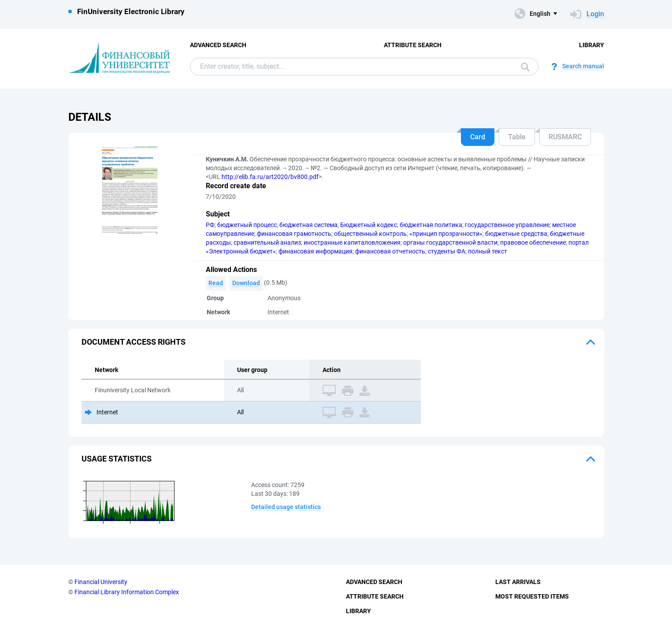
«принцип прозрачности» (446, 234)
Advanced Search (218, 45)
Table (517, 137)
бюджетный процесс (247, 225)
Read (216, 283)
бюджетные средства (516, 234)
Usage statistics (117, 459)
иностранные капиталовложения (352, 242)
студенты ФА (447, 251)
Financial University (101, 582)
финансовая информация (316, 251)
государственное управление (507, 225)
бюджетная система (308, 225)
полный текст (488, 251)
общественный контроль (370, 234)
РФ (210, 225)
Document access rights (134, 342)
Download (246, 283)
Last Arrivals (518, 582)
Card (478, 137)
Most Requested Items (532, 596)
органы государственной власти (450, 242)
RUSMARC (565, 137)
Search (525, 67)
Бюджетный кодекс (369, 225)
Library (592, 45)
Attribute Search (413, 45)
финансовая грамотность (294, 234)
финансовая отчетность (390, 251)
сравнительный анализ (267, 242)
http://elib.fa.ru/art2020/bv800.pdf (270, 177)
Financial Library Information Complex (127, 592)
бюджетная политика (431, 225)
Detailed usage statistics (286, 507)
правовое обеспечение (533, 242)
